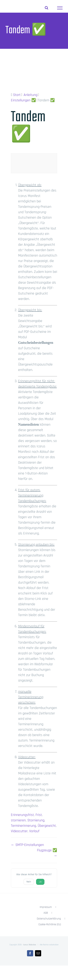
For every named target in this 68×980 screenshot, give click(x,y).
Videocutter (19, 831)
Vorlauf (34, 831)
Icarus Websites (30, 945)
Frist (39, 815)
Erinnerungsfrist (22, 815)
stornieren (18, 820)
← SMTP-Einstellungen (27, 845)
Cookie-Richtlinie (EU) (50, 924)
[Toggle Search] (47, 8)
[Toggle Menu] (60, 8)
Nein (29, 882)
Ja (40, 882)
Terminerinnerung (23, 826)
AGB (46, 913)
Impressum (46, 907)
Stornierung (36, 820)
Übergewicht (47, 826)
